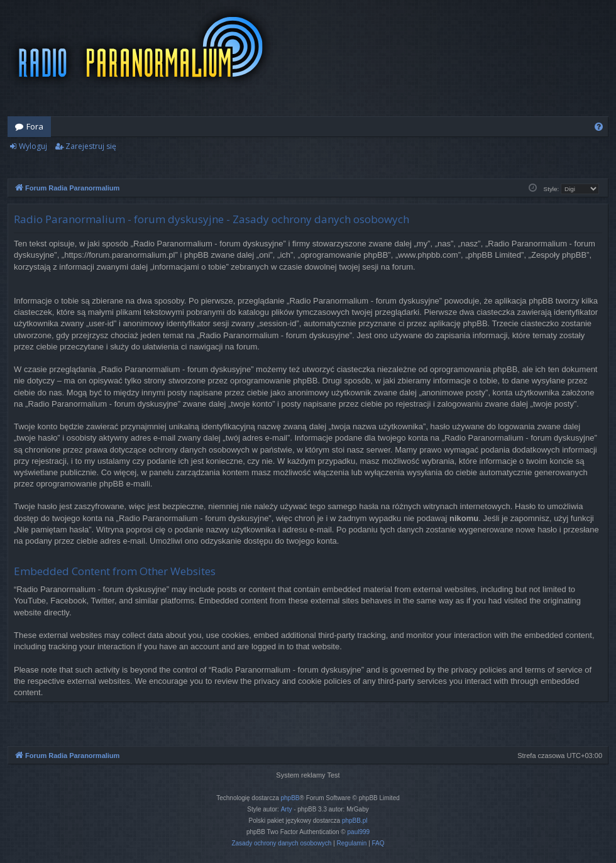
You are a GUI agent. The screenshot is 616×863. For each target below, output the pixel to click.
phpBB (290, 798)
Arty (287, 809)
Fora (35, 126)
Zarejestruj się (91, 146)
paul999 (359, 832)
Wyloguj (33, 146)
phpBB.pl (355, 821)
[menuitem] (599, 127)
